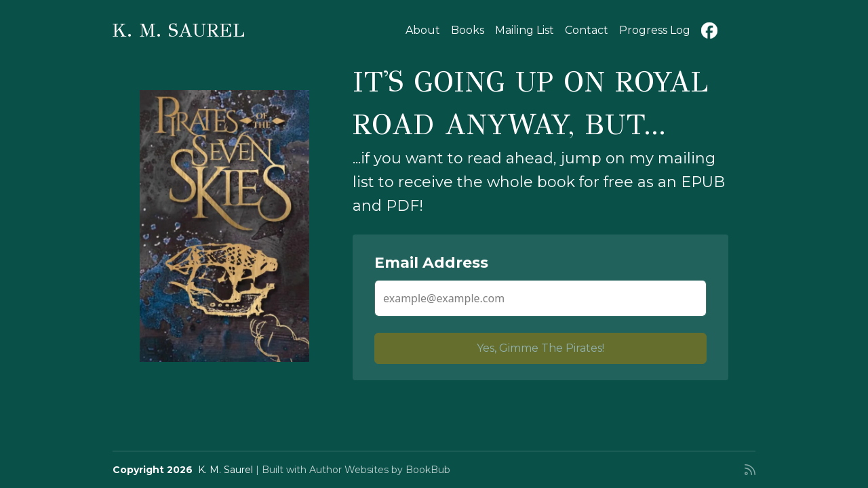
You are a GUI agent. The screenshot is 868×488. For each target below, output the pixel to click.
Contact (587, 30)
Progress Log (655, 30)
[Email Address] (540, 298)
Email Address (431, 263)
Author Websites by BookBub (380, 470)
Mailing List (525, 30)
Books (468, 30)
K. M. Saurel (179, 30)
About (423, 30)
